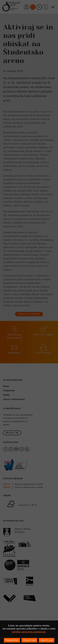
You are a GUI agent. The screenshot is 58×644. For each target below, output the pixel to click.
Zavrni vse (47, 640)
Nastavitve (12, 640)
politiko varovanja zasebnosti (29, 632)
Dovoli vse (29, 640)
